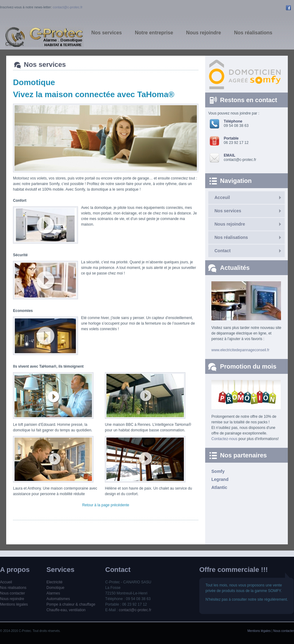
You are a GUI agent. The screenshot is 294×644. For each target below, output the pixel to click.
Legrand (220, 479)
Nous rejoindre (230, 224)
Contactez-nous (224, 439)
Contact (223, 251)
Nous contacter (13, 593)
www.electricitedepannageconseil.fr (240, 350)
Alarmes (53, 593)
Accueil (6, 582)
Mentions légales (14, 604)
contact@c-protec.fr (68, 7)
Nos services (228, 211)
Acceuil (222, 197)
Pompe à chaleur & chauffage (71, 604)
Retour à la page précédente (106, 505)
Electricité (54, 582)
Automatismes (58, 599)
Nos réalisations (231, 237)
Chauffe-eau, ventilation (66, 610)
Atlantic (219, 487)
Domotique (55, 588)
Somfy (218, 471)
